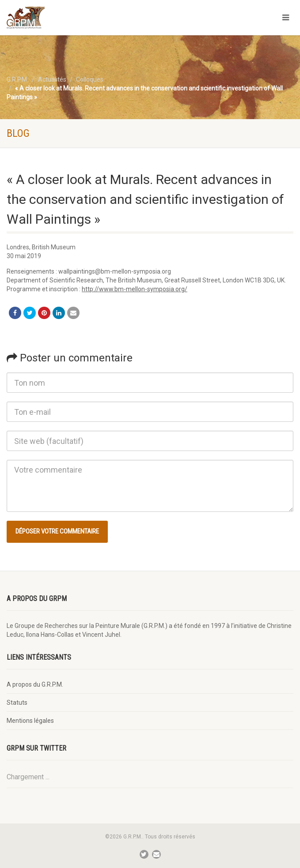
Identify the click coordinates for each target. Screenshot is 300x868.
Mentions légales (30, 721)
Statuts (17, 703)
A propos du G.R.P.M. (35, 684)
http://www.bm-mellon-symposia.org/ (135, 289)
